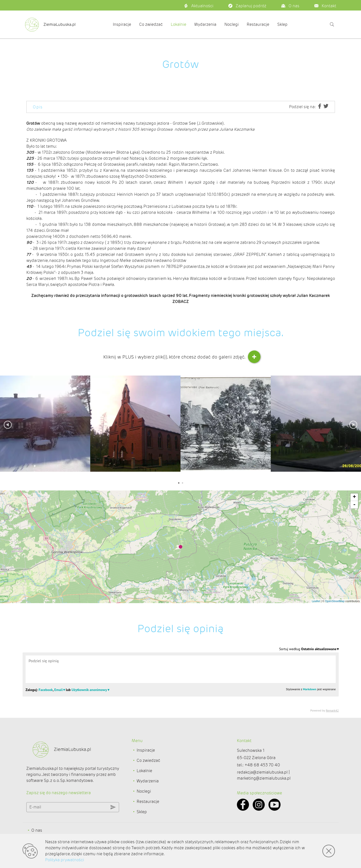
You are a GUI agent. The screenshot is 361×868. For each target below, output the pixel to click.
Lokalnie (178, 24)
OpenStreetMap (335, 601)
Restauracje (258, 24)
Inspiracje (122, 24)
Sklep (282, 24)
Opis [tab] (38, 107)
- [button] (354, 505)
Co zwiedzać (151, 24)
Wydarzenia (205, 24)
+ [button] (354, 497)
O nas (37, 830)
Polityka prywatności (65, 860)
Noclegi (232, 24)
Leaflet (316, 601)
